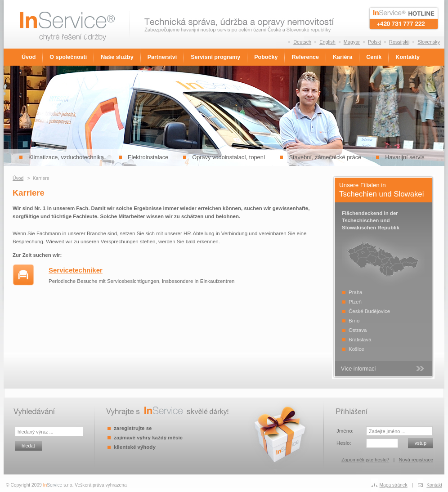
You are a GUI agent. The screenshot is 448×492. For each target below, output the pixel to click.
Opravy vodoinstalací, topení (228, 157)
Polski (374, 42)
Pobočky (266, 57)
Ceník (374, 57)
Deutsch (302, 42)
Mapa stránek (394, 485)
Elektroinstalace (148, 157)
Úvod (29, 57)
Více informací (358, 369)
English (327, 42)
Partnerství (162, 57)
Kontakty (408, 57)
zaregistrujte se (133, 428)
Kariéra (343, 57)
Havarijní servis (405, 157)
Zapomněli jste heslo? (365, 460)
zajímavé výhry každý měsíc (148, 438)
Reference (305, 57)
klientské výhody (135, 447)
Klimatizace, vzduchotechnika (66, 157)
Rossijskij (399, 42)
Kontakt (434, 485)
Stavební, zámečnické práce (325, 157)
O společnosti (68, 57)
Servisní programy (215, 57)
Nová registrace (416, 460)
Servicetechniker (76, 270)
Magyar (352, 42)
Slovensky (429, 42)
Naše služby (117, 57)
